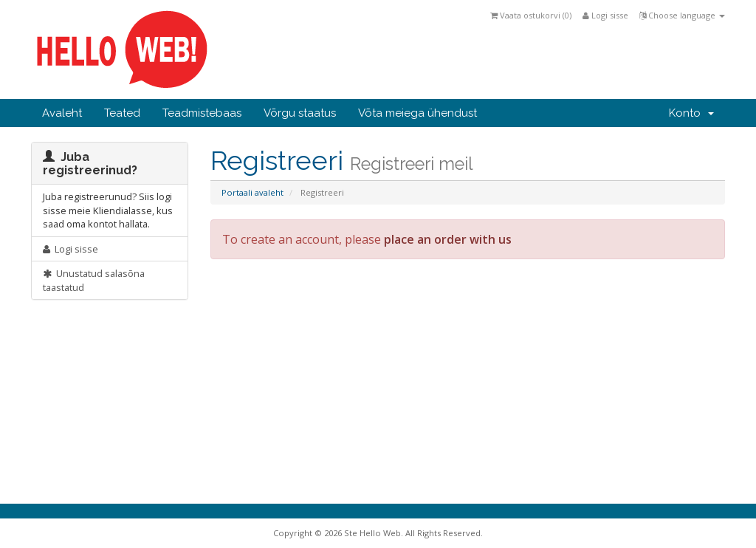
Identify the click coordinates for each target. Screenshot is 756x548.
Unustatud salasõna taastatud (94, 280)
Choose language (682, 15)
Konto (691, 113)
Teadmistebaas (202, 113)
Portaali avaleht (252, 192)
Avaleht (62, 113)
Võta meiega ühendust (417, 113)
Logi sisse (605, 15)
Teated (122, 113)
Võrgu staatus (300, 113)
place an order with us (448, 239)
